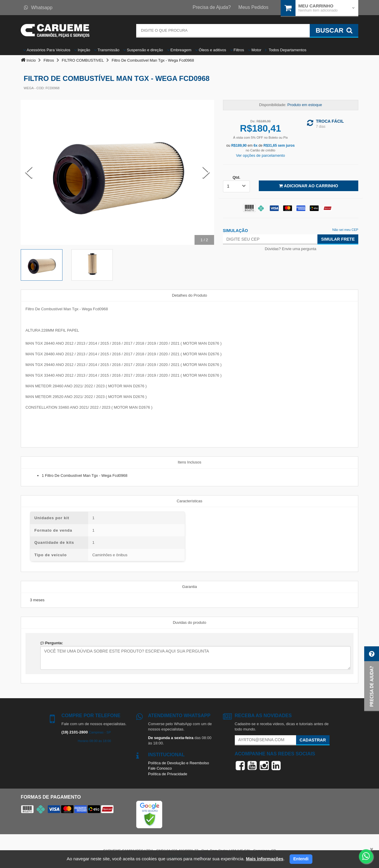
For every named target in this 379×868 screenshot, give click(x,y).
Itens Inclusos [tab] (189, 462)
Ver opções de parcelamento (261, 155)
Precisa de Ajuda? (212, 7)
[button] (372, 679)
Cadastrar (313, 740)
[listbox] (237, 186)
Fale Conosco (160, 768)
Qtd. (236, 177)
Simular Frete (338, 239)
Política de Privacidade (168, 774)
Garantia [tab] (189, 587)
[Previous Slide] (29, 172)
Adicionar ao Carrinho (308, 186)
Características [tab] (190, 501)
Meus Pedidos (253, 7)
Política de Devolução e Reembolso (179, 763)
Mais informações (265, 859)
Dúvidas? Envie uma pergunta (290, 249)
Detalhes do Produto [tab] (190, 295)
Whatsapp (38, 8)
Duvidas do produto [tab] (190, 622)
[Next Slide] (206, 172)
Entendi (301, 859)
